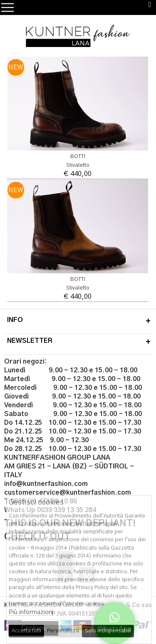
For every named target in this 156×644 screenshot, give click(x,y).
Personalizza (63, 631)
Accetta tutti (26, 631)
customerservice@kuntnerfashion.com (68, 493)
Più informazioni (31, 612)
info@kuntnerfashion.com (46, 484)
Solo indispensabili (108, 631)
